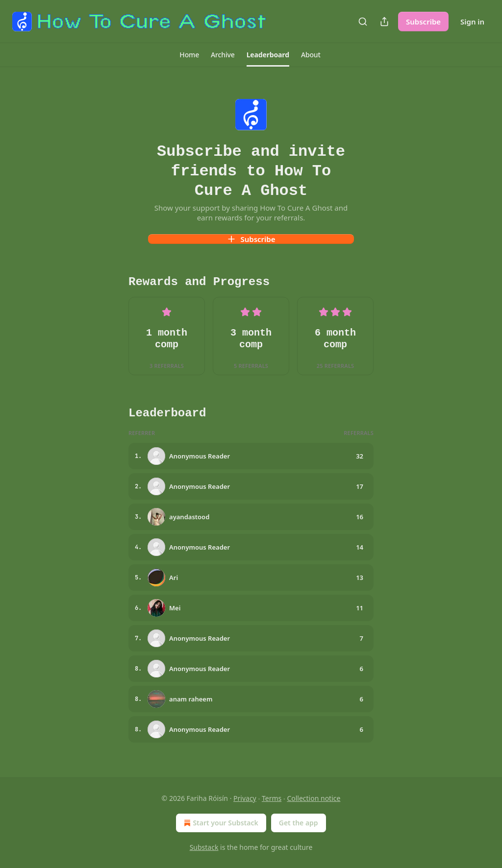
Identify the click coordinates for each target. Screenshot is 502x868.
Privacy (245, 798)
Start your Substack (220, 823)
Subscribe (423, 22)
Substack (204, 847)
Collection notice (314, 798)
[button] (189, 55)
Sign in (472, 22)
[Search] (363, 22)
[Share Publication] (384, 22)
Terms (272, 798)
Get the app (299, 823)
